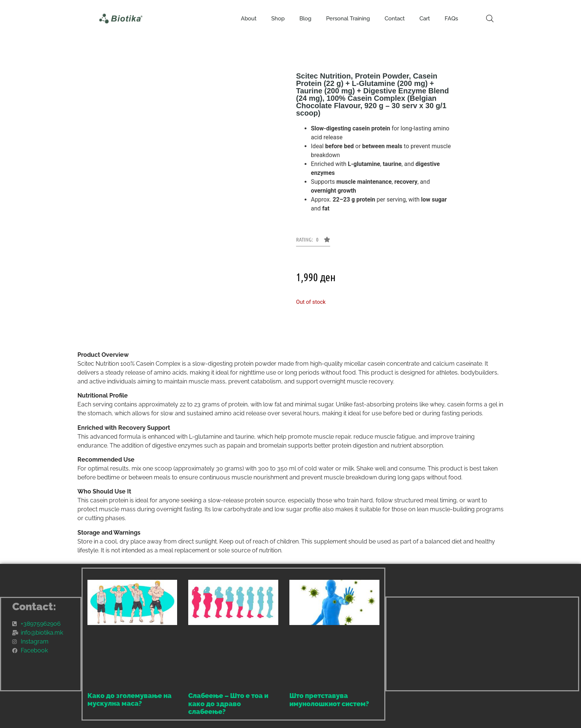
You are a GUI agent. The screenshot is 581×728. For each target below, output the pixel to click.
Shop (278, 19)
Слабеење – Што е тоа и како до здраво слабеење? (228, 704)
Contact (395, 19)
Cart (425, 19)
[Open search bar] (490, 19)
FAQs (451, 19)
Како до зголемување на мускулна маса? (130, 700)
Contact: (34, 607)
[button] (313, 242)
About (249, 19)
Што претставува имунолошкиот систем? (329, 700)
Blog (305, 19)
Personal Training (348, 19)
